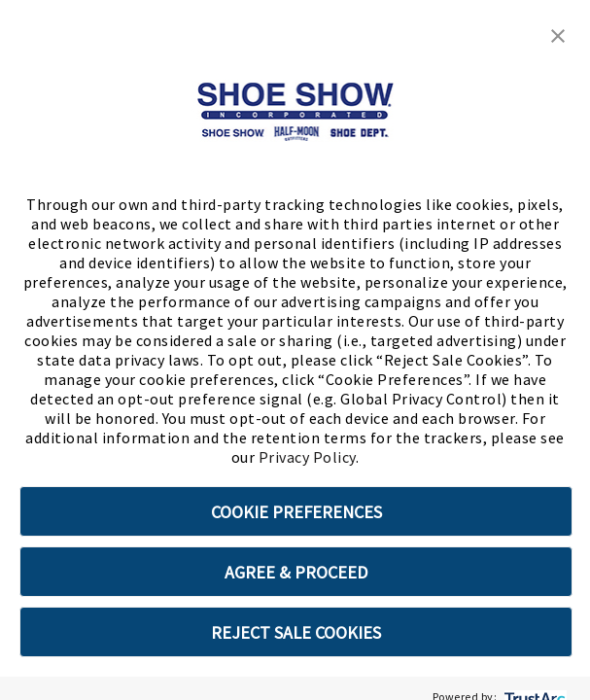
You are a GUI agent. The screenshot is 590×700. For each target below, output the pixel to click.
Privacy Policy (307, 457)
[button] (558, 34)
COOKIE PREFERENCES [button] (296, 512)
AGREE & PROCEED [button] (296, 572)
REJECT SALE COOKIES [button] (296, 632)
